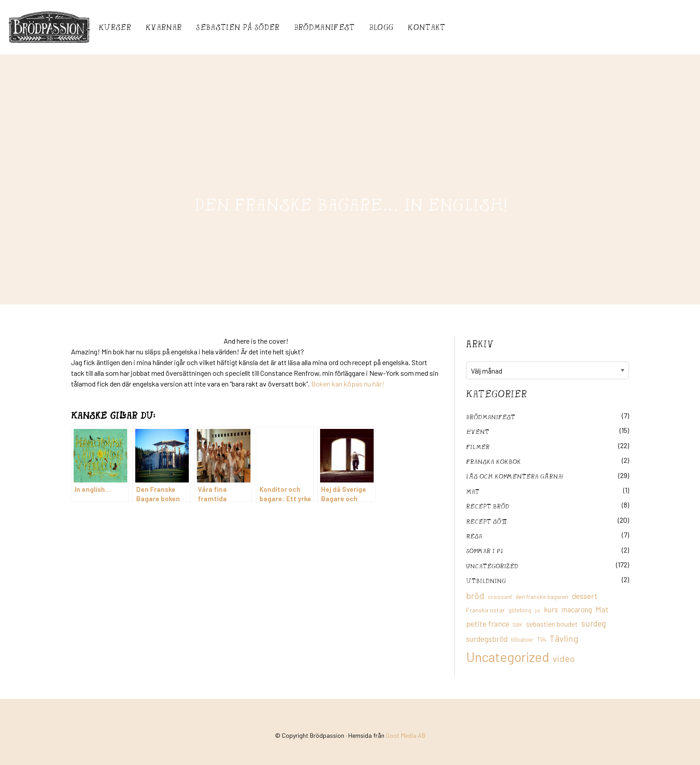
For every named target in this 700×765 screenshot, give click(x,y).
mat (473, 491)
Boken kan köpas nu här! (347, 384)
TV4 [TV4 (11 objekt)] (542, 640)
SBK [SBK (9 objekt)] (518, 625)
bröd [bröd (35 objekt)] (475, 595)
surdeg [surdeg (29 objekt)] (594, 623)
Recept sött (487, 521)
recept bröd (488, 506)
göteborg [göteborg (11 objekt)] (520, 610)
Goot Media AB (406, 735)
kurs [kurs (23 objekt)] (551, 609)
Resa (474, 536)
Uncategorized (492, 566)
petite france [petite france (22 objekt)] (488, 624)
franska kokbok (494, 461)
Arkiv (480, 344)
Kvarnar (164, 27)
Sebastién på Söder (238, 27)
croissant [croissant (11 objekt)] (500, 597)
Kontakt (426, 27)
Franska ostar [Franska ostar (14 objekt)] (485, 610)
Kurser (115, 27)
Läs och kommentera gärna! (515, 476)
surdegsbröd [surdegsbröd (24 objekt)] (487, 639)
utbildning (486, 580)
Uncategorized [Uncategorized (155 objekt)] (508, 657)
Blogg (381, 27)
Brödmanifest (325, 27)
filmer (478, 447)
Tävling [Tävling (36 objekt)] (564, 638)
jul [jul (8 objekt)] (537, 610)
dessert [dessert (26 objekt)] (585, 596)
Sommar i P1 (484, 551)
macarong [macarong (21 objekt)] (577, 609)
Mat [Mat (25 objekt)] (602, 609)
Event (478, 431)
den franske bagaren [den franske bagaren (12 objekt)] (542, 597)
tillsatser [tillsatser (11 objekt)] (522, 640)
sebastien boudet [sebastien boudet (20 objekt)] (552, 624)
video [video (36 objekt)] (564, 658)
